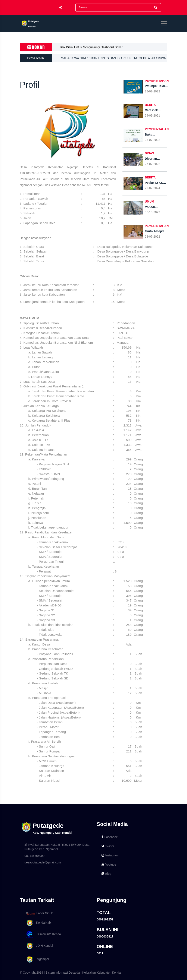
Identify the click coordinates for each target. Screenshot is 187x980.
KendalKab (38, 923)
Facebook (110, 837)
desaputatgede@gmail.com (43, 862)
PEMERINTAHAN (157, 81)
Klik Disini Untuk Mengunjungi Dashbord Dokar (92, 47)
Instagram (110, 855)
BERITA (150, 105)
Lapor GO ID (40, 913)
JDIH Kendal (39, 946)
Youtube (109, 865)
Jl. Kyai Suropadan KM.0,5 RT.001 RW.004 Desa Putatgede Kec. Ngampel (57, 847)
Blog (106, 874)
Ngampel (37, 959)
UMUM (150, 202)
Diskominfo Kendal (44, 934)
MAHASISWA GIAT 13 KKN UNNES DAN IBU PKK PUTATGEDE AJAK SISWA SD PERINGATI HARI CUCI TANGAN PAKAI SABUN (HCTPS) (113, 59)
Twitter (108, 846)
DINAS (150, 153)
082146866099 (35, 856)
